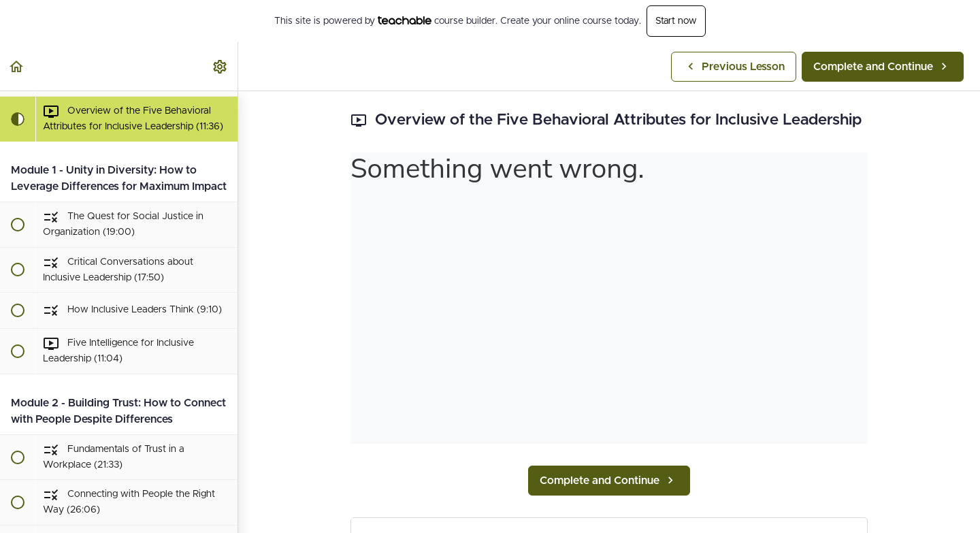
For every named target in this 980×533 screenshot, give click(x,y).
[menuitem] (220, 66)
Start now (676, 21)
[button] (17, 66)
